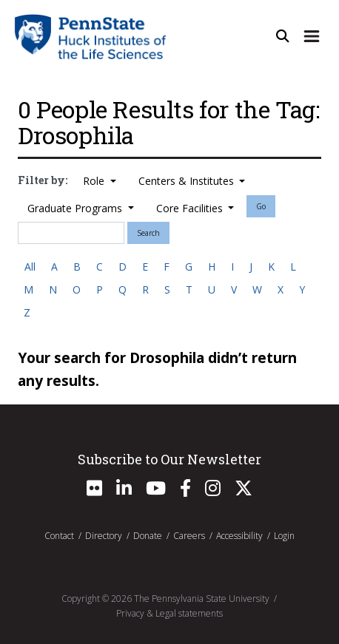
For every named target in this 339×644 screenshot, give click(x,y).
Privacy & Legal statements (169, 613)
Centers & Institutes (188, 181)
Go (261, 206)
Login (284, 536)
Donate (148, 536)
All (30, 267)
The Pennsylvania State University (202, 599)
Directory (104, 536)
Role (95, 181)
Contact (59, 536)
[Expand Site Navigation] (312, 36)
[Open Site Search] (283, 36)
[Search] (71, 233)
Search (148, 233)
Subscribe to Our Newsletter (169, 459)
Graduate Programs (76, 208)
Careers (189, 536)
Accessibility (239, 536)
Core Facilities (191, 208)
